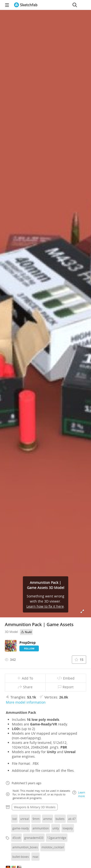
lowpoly (68, 828)
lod (14, 819)
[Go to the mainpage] (26, 5)
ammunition (41, 828)
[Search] (75, 5)
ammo (48, 819)
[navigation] (7, 5)
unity (56, 828)
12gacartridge (57, 838)
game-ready (21, 828)
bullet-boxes (21, 857)
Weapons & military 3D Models (35, 807)
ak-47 (72, 819)
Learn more (79, 794)
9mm (36, 819)
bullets (60, 819)
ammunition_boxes (25, 847)
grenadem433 (34, 838)
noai (35, 857)
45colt (17, 838)
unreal (25, 819)
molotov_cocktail (53, 847)
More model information (26, 702)
